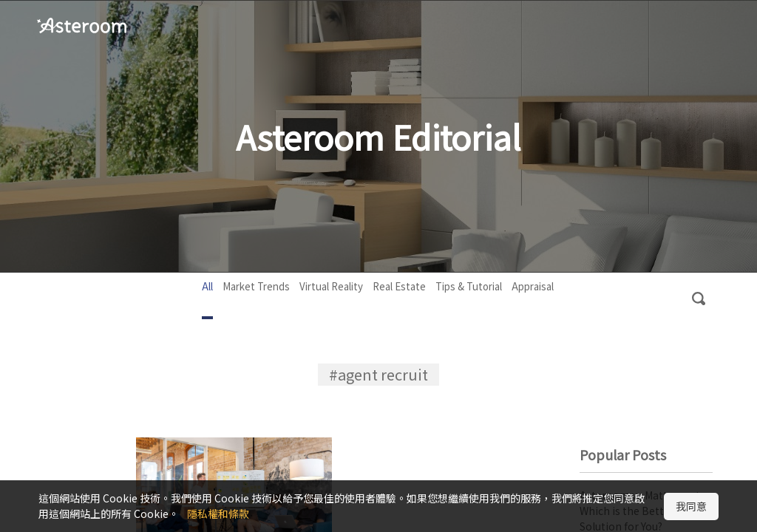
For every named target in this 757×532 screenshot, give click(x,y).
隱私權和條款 (218, 514)
